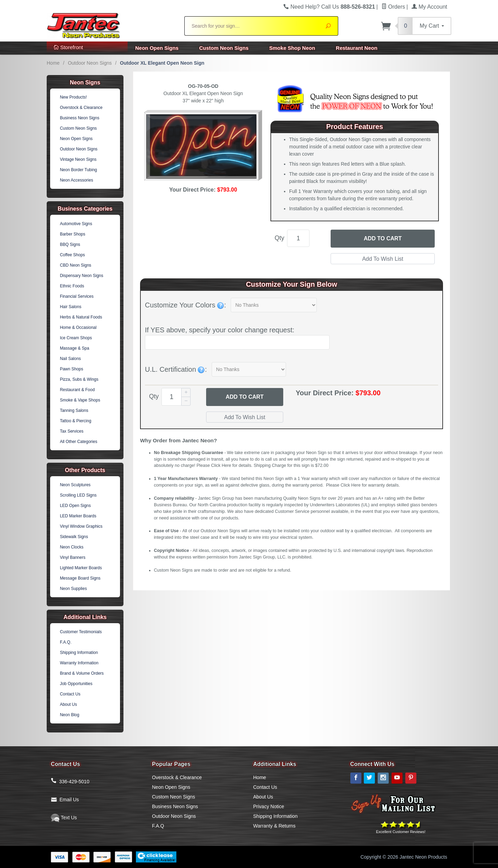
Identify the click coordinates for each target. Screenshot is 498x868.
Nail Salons (70, 359)
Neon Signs (85, 82)
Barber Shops (72, 234)
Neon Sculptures (75, 485)
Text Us (64, 818)
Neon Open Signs (157, 48)
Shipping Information (79, 653)
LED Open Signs (75, 506)
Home (53, 63)
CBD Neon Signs (76, 265)
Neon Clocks (72, 547)
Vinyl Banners (73, 557)
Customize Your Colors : (186, 305)
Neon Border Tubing (78, 170)
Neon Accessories (76, 180)
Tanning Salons (74, 410)
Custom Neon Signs (224, 48)
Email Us (69, 800)
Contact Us (70, 694)
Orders (393, 7)
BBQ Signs (70, 244)
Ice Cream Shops (76, 338)
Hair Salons (71, 307)
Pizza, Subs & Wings (79, 379)
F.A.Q (158, 826)
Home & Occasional (78, 327)
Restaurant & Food (77, 390)
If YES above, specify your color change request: (220, 330)
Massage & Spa (75, 348)
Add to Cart (383, 238)
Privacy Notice (269, 806)
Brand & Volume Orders (82, 673)
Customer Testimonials (81, 632)
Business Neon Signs (80, 118)
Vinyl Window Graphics (81, 526)
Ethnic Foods (72, 286)
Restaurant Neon (357, 48)
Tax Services (72, 431)
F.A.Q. (66, 642)
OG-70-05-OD (203, 86)
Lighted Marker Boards (81, 568)
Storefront (68, 47)
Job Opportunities (76, 684)
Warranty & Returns (274, 826)
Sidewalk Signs (74, 537)
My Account (429, 7)
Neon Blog (70, 715)
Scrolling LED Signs (78, 495)
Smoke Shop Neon (292, 48)
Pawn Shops (71, 369)
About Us (68, 704)
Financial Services (77, 296)
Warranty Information (79, 663)
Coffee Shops (72, 255)
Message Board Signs (80, 578)
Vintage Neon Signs (78, 159)
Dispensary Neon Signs (81, 276)
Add (245, 397)
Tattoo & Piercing (76, 421)
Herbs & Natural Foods (81, 317)
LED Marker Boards (78, 516)
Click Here (221, 465)
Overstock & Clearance (81, 108)
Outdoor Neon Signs (90, 63)
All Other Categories (79, 442)
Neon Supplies (73, 589)
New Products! (73, 97)
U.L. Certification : (176, 369)
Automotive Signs (76, 224)
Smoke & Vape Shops (80, 400)
